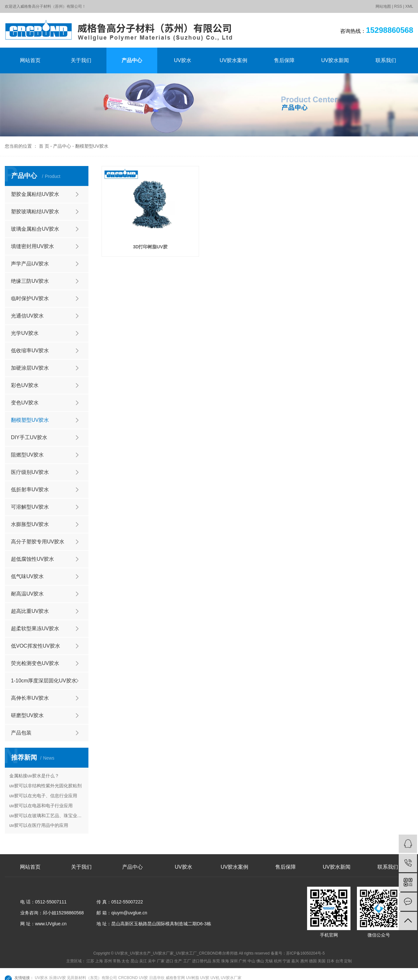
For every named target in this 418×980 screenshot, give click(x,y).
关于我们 (81, 60)
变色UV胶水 (25, 403)
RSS (398, 6)
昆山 (134, 961)
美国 (322, 961)
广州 (242, 961)
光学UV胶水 (25, 333)
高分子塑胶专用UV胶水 (38, 542)
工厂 (187, 961)
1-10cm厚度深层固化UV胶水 (44, 681)
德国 (313, 961)
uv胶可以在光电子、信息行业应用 (43, 796)
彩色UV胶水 (25, 385)
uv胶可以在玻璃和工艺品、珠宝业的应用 (47, 816)
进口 (169, 961)
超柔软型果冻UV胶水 (35, 629)
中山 (251, 961)
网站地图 (383, 6)
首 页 (44, 146)
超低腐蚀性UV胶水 (32, 559)
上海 (99, 961)
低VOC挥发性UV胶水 (36, 646)
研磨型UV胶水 (27, 715)
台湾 (339, 961)
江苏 (90, 961)
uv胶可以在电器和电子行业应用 (41, 806)
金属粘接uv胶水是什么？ (34, 776)
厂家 (161, 961)
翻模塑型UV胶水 (92, 146)
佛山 (260, 961)
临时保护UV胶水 (30, 298)
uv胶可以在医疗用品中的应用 (39, 825)
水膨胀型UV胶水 (30, 524)
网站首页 (30, 60)
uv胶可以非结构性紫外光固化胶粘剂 (45, 786)
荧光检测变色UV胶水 (35, 663)
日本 (331, 961)
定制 (348, 961)
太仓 (125, 961)
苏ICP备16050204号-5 (305, 953)
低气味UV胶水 (27, 576)
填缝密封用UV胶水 (32, 246)
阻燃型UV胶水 (27, 455)
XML (409, 6)
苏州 (108, 961)
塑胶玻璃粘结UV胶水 (35, 212)
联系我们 (386, 60)
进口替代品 (202, 961)
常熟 (117, 961)
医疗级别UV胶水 (30, 472)
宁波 (286, 961)
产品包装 (21, 733)
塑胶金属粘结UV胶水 (35, 194)
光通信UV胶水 (27, 316)
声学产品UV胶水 (30, 264)
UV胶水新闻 (335, 60)
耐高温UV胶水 (27, 594)
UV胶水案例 (233, 60)
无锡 (269, 961)
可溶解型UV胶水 (30, 507)
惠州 (304, 961)
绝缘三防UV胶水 (30, 281)
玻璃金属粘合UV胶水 (35, 229)
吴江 (143, 961)
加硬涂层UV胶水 (30, 368)
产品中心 (132, 60)
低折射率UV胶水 (30, 490)
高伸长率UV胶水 (30, 698)
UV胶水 (183, 60)
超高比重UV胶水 (30, 611)
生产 (178, 961)
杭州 (278, 961)
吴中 (152, 961)
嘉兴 (295, 961)
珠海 (225, 961)
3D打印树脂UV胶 (150, 247)
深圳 (234, 961)
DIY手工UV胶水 (29, 437)
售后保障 (284, 60)
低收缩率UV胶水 (30, 351)
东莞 (216, 961)
